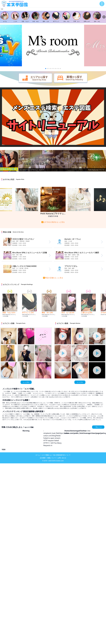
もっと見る (26, 382)
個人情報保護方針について (62, 455)
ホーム (38, 455)
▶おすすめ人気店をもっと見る (53, 222)
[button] (46, 69)
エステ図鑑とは (47, 455)
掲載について (52, 458)
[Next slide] (104, 17)
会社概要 (43, 458)
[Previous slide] (2, 17)
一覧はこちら (98, 427)
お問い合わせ (62, 458)
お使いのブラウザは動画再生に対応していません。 (53, 117)
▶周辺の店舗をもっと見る (53, 278)
